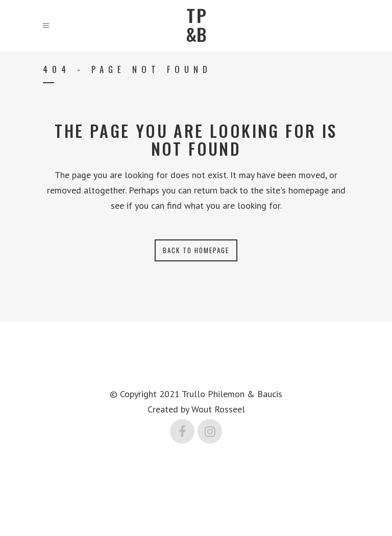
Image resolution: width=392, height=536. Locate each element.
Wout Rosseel (218, 409)
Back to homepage (196, 250)
